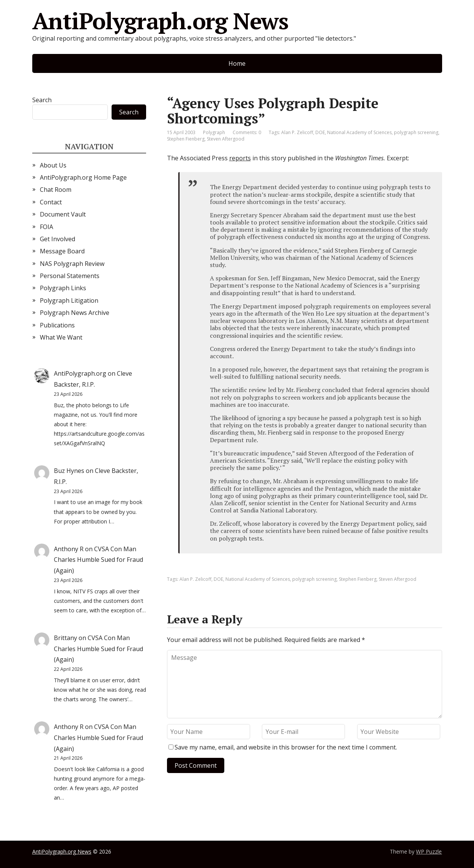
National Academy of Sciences (359, 132)
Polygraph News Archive (75, 313)
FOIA (46, 227)
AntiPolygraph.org (80, 373)
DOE (320, 132)
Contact (51, 202)
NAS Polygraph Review (72, 264)
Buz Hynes (69, 471)
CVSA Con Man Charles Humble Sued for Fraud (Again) (98, 560)
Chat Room (56, 190)
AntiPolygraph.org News (161, 21)
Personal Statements (70, 276)
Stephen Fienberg (186, 139)
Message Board (62, 251)
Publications (57, 325)
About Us (53, 165)
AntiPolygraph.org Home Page (83, 177)
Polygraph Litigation (69, 300)
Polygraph (214, 132)
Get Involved (57, 239)
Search (42, 100)
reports (240, 158)
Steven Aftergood (226, 139)
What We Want (61, 337)
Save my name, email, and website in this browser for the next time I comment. (286, 747)
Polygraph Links (63, 288)
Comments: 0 (247, 132)
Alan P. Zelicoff (297, 132)
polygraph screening (416, 132)
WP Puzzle (429, 851)
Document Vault (63, 214)
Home (237, 63)
